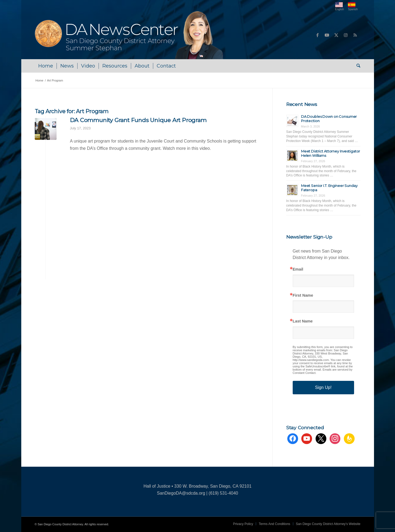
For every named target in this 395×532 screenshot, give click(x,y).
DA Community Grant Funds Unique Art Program (138, 120)
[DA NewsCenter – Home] (130, 35)
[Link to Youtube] (327, 35)
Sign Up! (323, 387)
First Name (303, 295)
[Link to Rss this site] (355, 35)
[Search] (357, 66)
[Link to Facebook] (317, 35)
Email (298, 269)
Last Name (303, 321)
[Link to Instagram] (346, 35)
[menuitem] (46, 66)
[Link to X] (336, 35)
